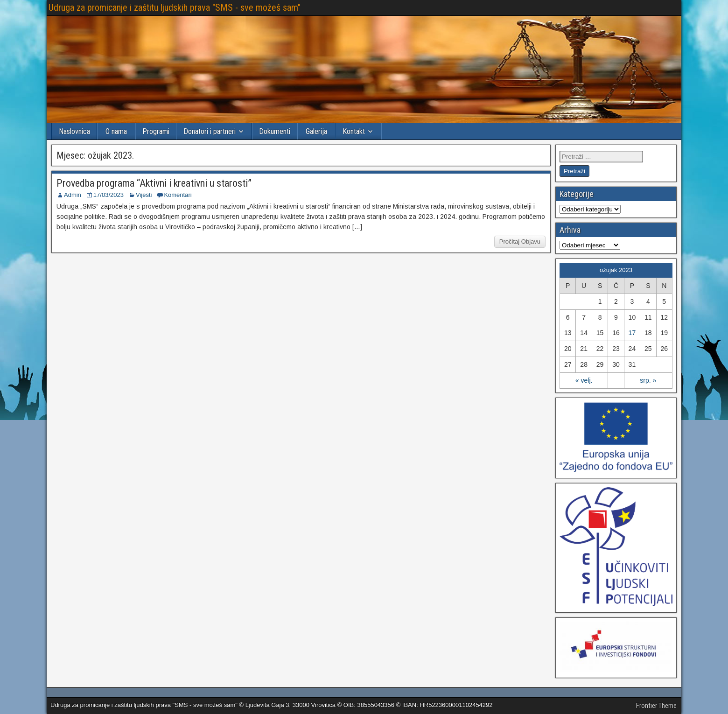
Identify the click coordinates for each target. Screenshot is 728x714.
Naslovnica (74, 131)
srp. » (648, 380)
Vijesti (144, 195)
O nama (116, 131)
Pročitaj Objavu (520, 241)
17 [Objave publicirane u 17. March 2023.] (632, 333)
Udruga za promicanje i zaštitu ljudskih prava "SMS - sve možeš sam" (175, 7)
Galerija (316, 131)
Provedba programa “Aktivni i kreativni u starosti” (154, 183)
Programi (156, 131)
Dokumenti (275, 131)
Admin (73, 195)
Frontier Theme (656, 706)
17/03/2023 (108, 195)
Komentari (178, 195)
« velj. (584, 380)
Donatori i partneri (210, 131)
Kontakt (354, 131)
